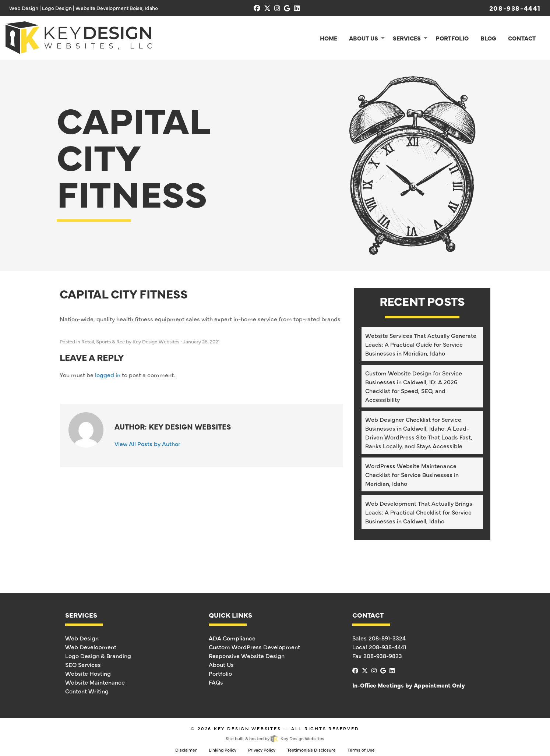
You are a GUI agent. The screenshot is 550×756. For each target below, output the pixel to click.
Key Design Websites (248, 728)
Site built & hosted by (275, 738)
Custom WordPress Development (254, 647)
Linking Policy (223, 750)
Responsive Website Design (247, 656)
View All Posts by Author (147, 444)
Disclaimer (186, 750)
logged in (108, 375)
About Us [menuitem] (364, 38)
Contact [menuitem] (522, 38)
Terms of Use (361, 750)
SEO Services (83, 664)
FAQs (216, 682)
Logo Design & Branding (98, 656)
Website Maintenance (95, 682)
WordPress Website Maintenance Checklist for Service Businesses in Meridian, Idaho (412, 474)
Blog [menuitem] (488, 38)
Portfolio (220, 673)
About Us (221, 664)
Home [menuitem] (329, 38)
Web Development (91, 647)
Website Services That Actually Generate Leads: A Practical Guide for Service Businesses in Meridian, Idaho (421, 344)
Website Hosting (88, 673)
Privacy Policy (262, 750)
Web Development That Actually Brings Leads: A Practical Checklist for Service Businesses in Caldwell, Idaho (419, 512)
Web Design (82, 638)
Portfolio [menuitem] (452, 38)
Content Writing (87, 691)
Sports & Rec (110, 341)
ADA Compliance (232, 638)
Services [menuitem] (407, 38)
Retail (88, 341)
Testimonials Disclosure (311, 750)
